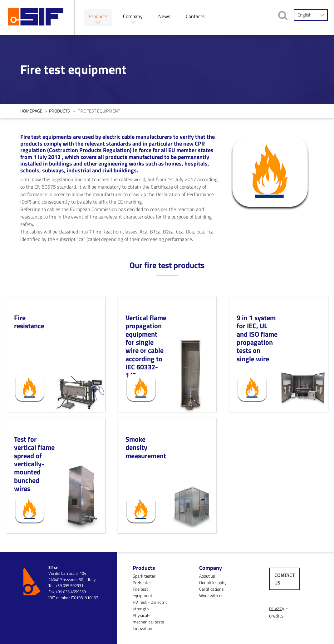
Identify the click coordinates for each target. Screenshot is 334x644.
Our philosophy (213, 582)
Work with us (211, 596)
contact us (285, 579)
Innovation (142, 628)
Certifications (211, 589)
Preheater (142, 582)
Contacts (195, 16)
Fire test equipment (142, 592)
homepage (31, 111)
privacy (277, 608)
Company (133, 16)
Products (98, 16)
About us (207, 576)
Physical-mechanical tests (148, 618)
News (164, 16)
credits (276, 616)
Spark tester (144, 576)
